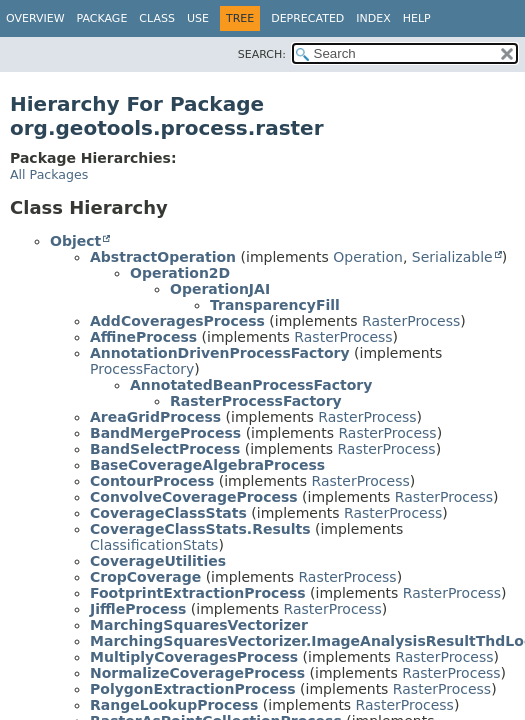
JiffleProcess (138, 609)
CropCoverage (145, 577)
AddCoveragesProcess (177, 321)
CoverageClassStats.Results (200, 529)
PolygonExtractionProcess (193, 689)
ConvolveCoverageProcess (194, 497)
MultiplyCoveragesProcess (194, 657)
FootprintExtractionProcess (198, 593)
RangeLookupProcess (174, 705)
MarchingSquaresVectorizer (199, 625)
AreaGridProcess (155, 417)
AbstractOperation (163, 257)
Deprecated (307, 18)
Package (102, 18)
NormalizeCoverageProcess (197, 673)
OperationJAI (220, 289)
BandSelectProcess (165, 449)
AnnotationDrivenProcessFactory (220, 353)
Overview (35, 18)
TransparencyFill (275, 305)
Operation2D (180, 273)
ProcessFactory (142, 369)
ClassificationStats (154, 545)
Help (417, 18)
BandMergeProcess (165, 433)
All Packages (49, 174)
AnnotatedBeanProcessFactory (251, 385)
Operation (368, 257)
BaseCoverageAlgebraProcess (207, 465)
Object (75, 241)
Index (373, 18)
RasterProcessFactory (256, 401)
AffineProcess (143, 337)
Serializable (452, 257)
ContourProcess (152, 481)
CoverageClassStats (168, 513)
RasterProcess (411, 321)
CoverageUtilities (158, 561)
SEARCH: (262, 54)
